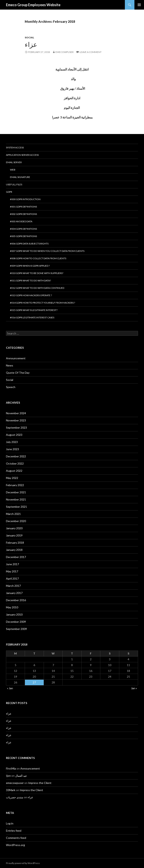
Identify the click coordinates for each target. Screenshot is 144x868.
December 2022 (16, 456)
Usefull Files (14, 184)
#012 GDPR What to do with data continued (37, 288)
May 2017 (12, 571)
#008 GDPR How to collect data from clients (38, 258)
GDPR (9, 192)
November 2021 (16, 499)
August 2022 (14, 471)
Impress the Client (40, 783)
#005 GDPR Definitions (23, 236)
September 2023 (16, 428)
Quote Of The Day (18, 373)
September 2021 (16, 507)
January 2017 (14, 593)
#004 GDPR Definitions (23, 229)
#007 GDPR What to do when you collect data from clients (47, 251)
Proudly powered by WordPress (23, 863)
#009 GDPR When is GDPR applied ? (30, 266)
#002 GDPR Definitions (23, 214)
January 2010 (14, 614)
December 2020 (16, 521)
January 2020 (14, 528)
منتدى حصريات (15, 797)
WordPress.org (15, 845)
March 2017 (13, 586)
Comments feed (16, 838)
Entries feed (14, 831)
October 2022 (15, 463)
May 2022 (12, 478)
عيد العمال (21, 776)
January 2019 (14, 535)
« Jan (10, 688)
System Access (15, 147)
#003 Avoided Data (21, 221)
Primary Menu (139, 5)
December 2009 (16, 622)
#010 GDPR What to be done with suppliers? (37, 273)
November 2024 (16, 413)
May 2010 (12, 607)
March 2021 (13, 514)
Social (29, 37)
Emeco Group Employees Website (33, 5)
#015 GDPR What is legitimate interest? (34, 310)
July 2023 (12, 442)
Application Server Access (22, 155)
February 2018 (15, 543)
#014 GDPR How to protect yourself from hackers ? (42, 303)
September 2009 (16, 629)
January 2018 (14, 550)
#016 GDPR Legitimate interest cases (32, 317)
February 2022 (15, 485)
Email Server (14, 162)
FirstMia (11, 768)
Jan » (134, 688)
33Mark (11, 790)
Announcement (16, 358)
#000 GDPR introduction (25, 199)
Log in (10, 823)
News (10, 365)
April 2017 (12, 579)
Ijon (8, 776)
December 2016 (16, 600)
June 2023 (12, 449)
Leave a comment (91, 52)
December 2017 (16, 557)
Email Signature (20, 177)
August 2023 (14, 435)
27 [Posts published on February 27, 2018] (34, 682)
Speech (11, 387)
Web (13, 170)
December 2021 (16, 492)
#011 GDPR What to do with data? (30, 281)
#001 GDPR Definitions (23, 207)
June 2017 (12, 564)
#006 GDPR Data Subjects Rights (29, 244)
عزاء (31, 44)
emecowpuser (65, 52)
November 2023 (16, 420)
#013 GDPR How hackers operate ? (31, 295)
